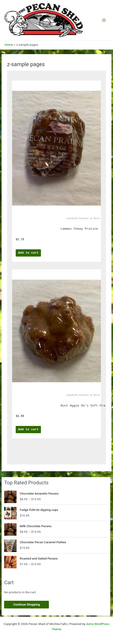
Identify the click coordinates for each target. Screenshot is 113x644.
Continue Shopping (26, 604)
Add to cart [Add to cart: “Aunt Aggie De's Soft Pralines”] (28, 429)
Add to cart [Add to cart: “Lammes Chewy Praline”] (28, 253)
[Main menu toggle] (104, 20)
